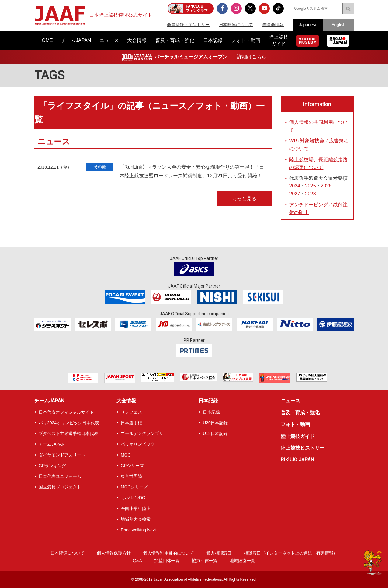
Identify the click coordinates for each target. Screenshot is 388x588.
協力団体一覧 (205, 561)
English (338, 25)
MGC (126, 455)
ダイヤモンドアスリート (62, 455)
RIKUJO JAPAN (297, 460)
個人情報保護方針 (114, 553)
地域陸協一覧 (242, 561)
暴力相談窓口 (219, 553)
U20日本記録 (215, 423)
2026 (326, 186)
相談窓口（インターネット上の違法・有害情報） (291, 553)
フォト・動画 (295, 424)
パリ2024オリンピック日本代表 (69, 423)
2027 (295, 194)
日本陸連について (236, 25)
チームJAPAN (49, 401)
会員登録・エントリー (188, 25)
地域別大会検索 (136, 519)
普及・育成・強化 (300, 413)
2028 (310, 194)
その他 (100, 167)
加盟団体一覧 (167, 561)
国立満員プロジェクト (60, 487)
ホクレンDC (133, 498)
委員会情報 (273, 25)
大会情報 (126, 401)
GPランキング (52, 466)
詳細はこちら (252, 57)
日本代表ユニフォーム (60, 476)
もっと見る (244, 199)
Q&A (137, 561)
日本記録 (208, 401)
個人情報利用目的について (168, 553)
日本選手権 (131, 423)
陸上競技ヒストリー (303, 448)
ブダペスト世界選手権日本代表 (68, 433)
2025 (310, 186)
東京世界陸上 (133, 476)
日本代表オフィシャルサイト (66, 412)
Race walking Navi (138, 530)
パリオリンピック (138, 444)
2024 (295, 186)
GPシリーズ (132, 466)
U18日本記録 (215, 433)
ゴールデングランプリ (142, 433)
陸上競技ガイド (298, 436)
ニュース (290, 401)
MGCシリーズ (134, 487)
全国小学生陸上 (136, 509)
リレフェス (131, 412)
